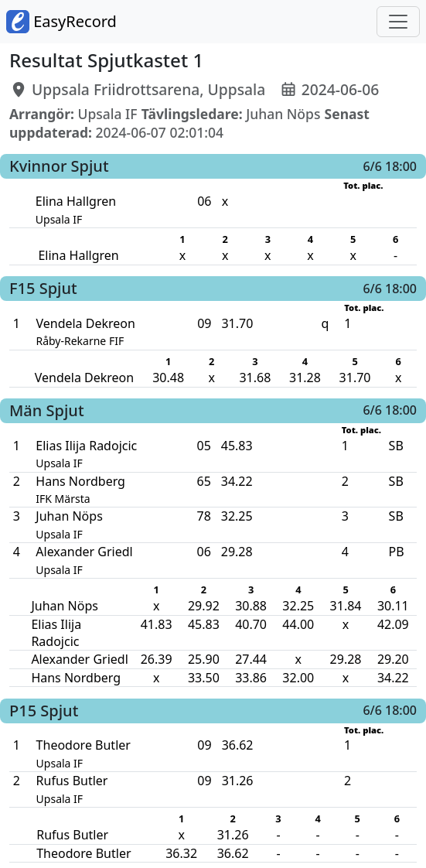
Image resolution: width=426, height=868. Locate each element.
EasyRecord (61, 22)
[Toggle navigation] (398, 22)
